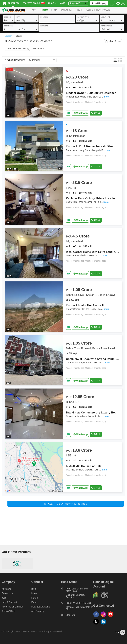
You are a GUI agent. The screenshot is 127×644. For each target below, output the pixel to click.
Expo (34, 602)
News (34, 593)
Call (96, 113)
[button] (9, 20)
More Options (106, 26)
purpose (8, 17)
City (18, 17)
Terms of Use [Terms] (8, 611)
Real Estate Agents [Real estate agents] (41, 607)
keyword (44, 26)
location (44, 17)
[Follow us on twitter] (97, 625)
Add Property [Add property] (38, 611)
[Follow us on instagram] (104, 617)
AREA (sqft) (105, 17)
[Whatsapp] (80, 113)
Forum (35, 598)
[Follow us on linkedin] (104, 625)
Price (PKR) (9, 26)
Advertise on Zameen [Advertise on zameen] (12, 607)
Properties (14, 3)
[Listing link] (63, 92)
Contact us (7, 593)
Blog (34, 589)
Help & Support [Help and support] (9, 602)
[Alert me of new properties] (66, 504)
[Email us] (77, 616)
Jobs (4, 598)
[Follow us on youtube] (111, 617)
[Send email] (68, 113)
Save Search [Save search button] (113, 41)
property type (83, 17)
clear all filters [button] (38, 49)
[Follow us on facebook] (97, 617)
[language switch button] (112, 3)
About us (6, 589)
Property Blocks (34, 3)
